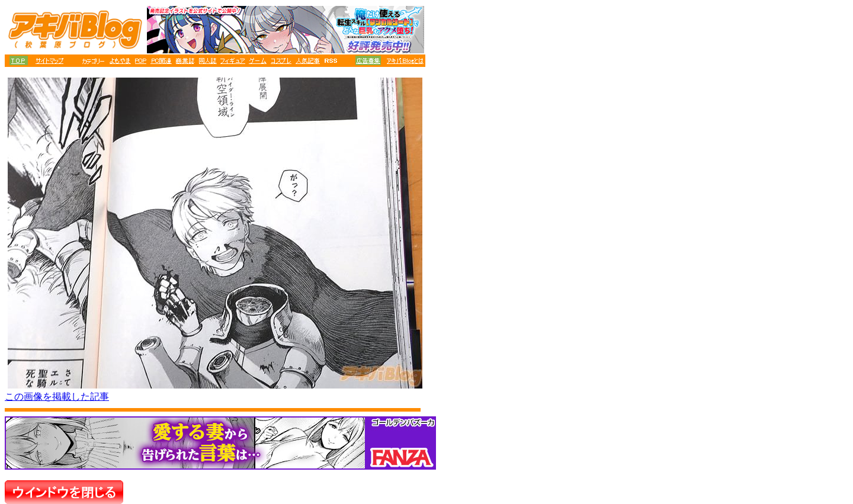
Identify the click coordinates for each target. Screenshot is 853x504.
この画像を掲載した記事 (57, 397)
